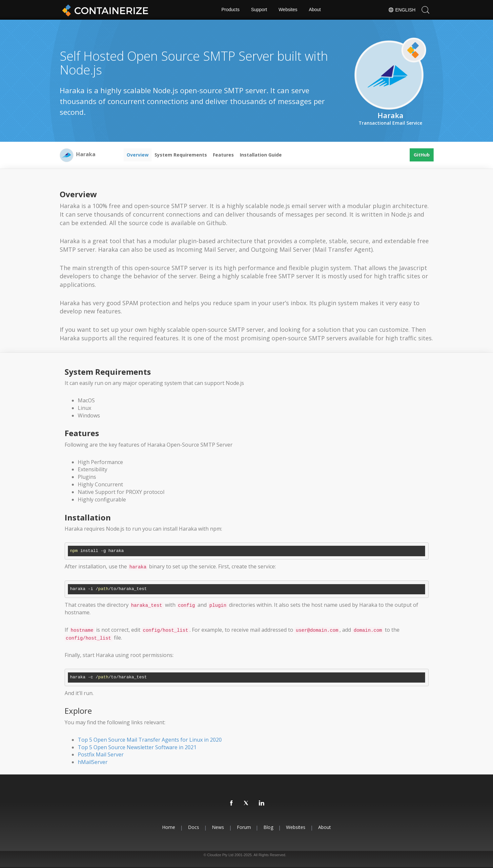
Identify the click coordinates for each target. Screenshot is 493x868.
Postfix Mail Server (101, 754)
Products (230, 10)
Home (169, 827)
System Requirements (181, 155)
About (315, 10)
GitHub (422, 155)
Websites (288, 10)
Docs (194, 827)
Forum (244, 827)
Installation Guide (261, 155)
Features (223, 155)
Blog (269, 827)
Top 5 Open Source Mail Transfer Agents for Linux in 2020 (150, 740)
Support (259, 10)
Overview (138, 155)
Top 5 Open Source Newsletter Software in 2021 (137, 747)
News (218, 827)
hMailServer (93, 762)
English (402, 10)
